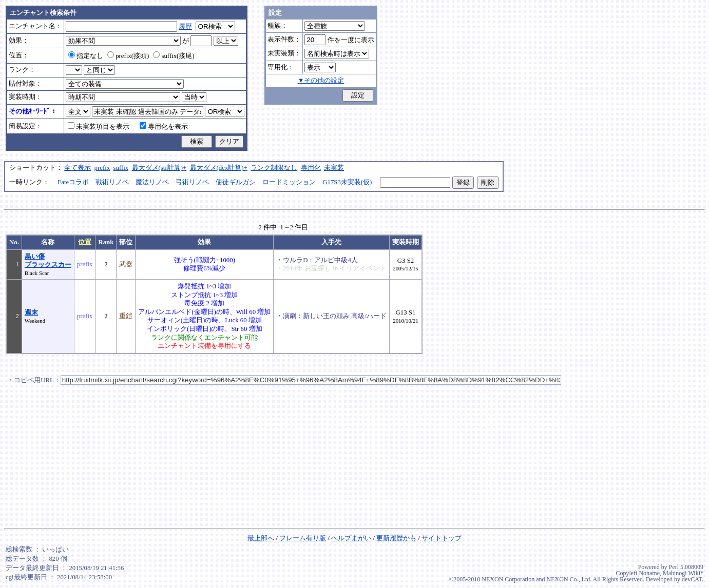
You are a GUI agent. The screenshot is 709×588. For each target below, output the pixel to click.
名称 (48, 242)
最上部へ (261, 538)
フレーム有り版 (303, 538)
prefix (102, 168)
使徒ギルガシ (236, 182)
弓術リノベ (192, 182)
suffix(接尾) (174, 56)
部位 (126, 242)
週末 (31, 312)
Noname (649, 573)
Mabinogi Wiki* (683, 573)
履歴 (185, 27)
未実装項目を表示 (99, 127)
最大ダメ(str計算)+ (159, 168)
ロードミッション (289, 182)
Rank (106, 242)
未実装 (334, 168)
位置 (85, 242)
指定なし (86, 56)
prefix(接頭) (128, 56)
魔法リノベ (152, 182)
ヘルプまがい (351, 538)
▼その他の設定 (321, 81)
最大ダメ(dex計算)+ (219, 168)
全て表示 (78, 168)
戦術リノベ (112, 182)
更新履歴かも (396, 538)
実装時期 (406, 242)
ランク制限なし (274, 168)
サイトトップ (442, 538)
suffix (121, 168)
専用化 (311, 168)
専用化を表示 (164, 127)
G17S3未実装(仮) (347, 182)
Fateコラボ (73, 182)
